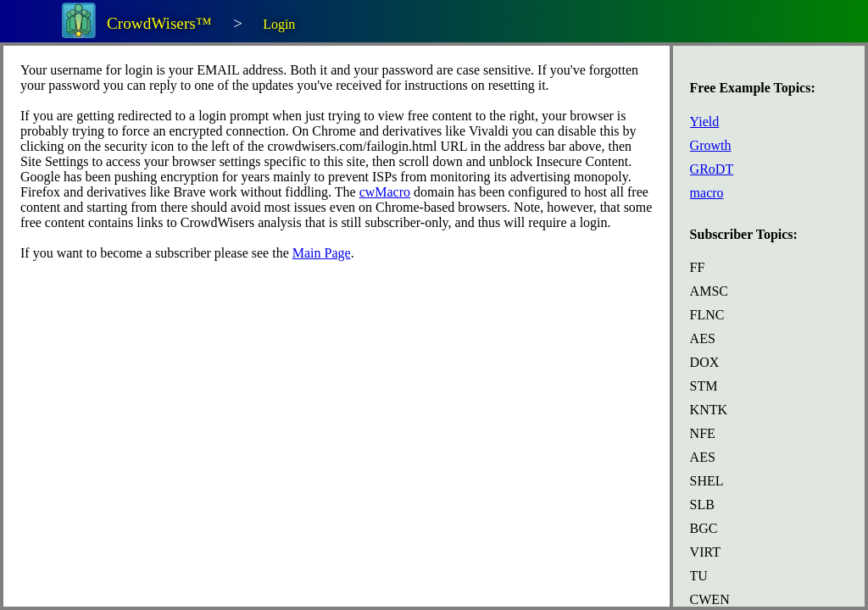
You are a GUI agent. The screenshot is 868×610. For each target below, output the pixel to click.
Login (279, 24)
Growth (711, 145)
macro (707, 193)
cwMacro (385, 192)
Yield (705, 122)
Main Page (322, 253)
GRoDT (712, 169)
